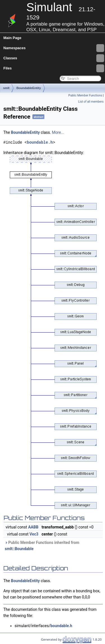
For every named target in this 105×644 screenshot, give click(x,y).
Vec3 (34, 534)
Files (54, 68)
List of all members (91, 102)
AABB (33, 527)
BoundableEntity (29, 88)
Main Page (12, 38)
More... (58, 132)
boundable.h (40, 142)
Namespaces (54, 48)
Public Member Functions (85, 95)
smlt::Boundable (19, 549)
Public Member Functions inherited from (42, 546)
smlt (6, 88)
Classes (54, 58)
